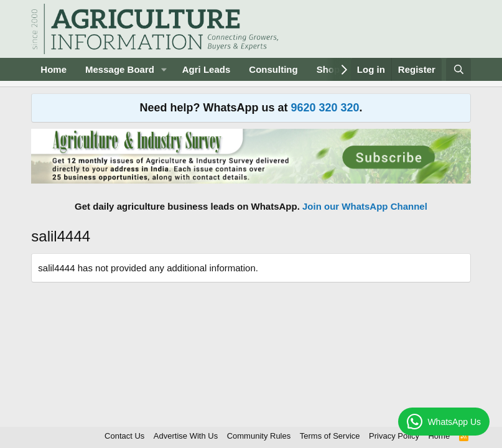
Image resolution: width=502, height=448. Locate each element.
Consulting (273, 69)
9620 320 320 (325, 108)
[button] (164, 69)
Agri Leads (207, 69)
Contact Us (124, 436)
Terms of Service (330, 436)
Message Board (120, 69)
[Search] (458, 69)
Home (53, 69)
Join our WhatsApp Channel (365, 206)
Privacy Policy (394, 436)
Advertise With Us (186, 436)
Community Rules (259, 436)
